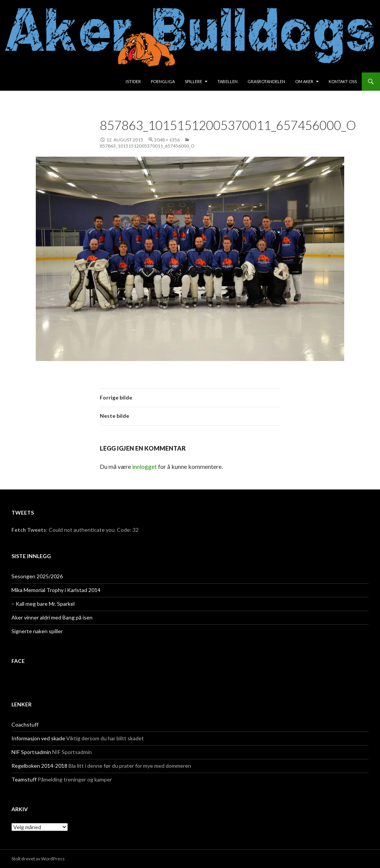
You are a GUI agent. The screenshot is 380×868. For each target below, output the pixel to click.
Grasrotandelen (266, 81)
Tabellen (228, 81)
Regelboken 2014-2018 (39, 766)
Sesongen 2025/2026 (37, 576)
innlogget (144, 466)
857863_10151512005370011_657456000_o (147, 146)
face (18, 661)
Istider (133, 81)
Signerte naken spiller (37, 631)
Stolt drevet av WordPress (38, 859)
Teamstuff (24, 779)
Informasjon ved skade (38, 738)
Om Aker (304, 81)
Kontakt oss (343, 81)
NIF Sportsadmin (31, 752)
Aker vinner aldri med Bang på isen (52, 617)
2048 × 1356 (167, 140)
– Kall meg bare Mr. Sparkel (43, 604)
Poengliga (163, 81)
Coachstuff (25, 724)
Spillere (193, 81)
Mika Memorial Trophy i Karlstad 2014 (56, 590)
